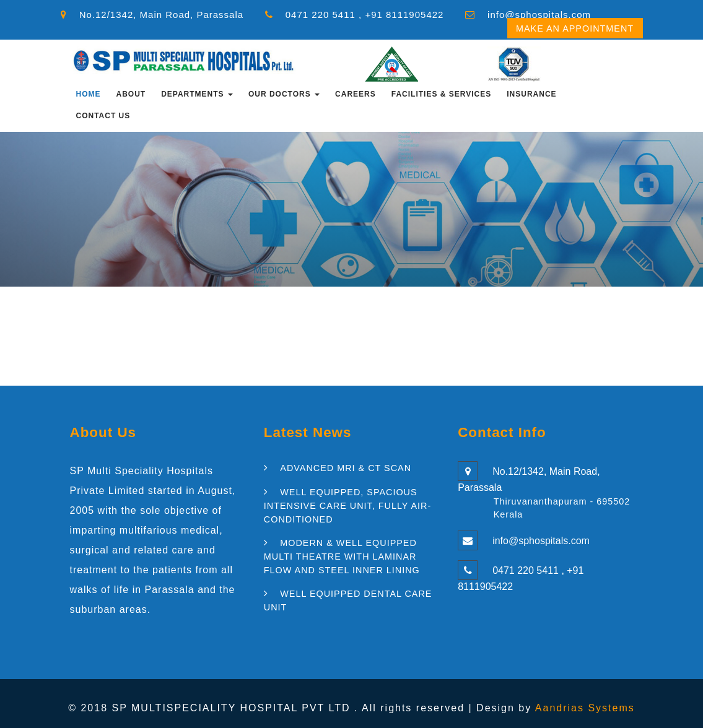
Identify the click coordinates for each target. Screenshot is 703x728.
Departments (197, 94)
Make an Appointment (575, 28)
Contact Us (103, 116)
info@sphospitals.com (539, 15)
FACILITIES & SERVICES (441, 94)
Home (89, 94)
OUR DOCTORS (284, 94)
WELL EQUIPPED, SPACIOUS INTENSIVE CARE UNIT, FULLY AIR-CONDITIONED (347, 505)
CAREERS (356, 94)
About (131, 94)
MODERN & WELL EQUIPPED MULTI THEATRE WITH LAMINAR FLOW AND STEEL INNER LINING (342, 556)
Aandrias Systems (585, 708)
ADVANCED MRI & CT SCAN (346, 468)
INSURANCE (531, 94)
